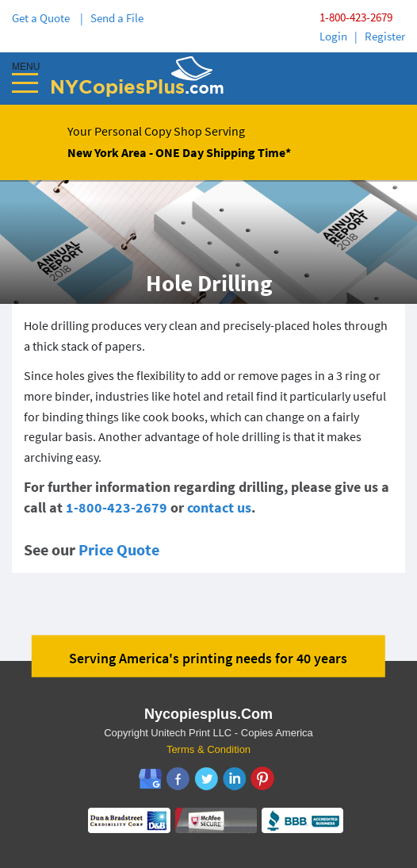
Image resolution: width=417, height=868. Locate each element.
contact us (219, 507)
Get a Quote (43, 18)
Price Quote (119, 549)
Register (385, 36)
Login (333, 36)
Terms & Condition (208, 749)
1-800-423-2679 (356, 17)
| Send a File (112, 18)
